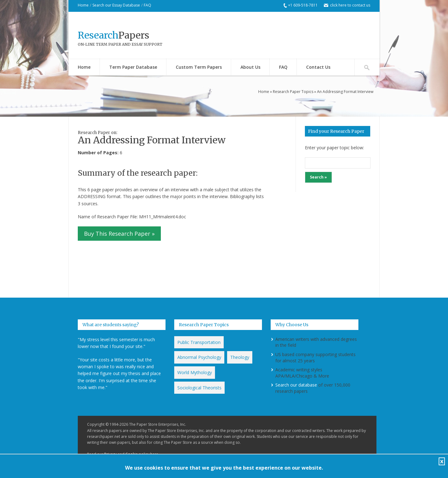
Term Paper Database (133, 67)
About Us (250, 67)
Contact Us (318, 67)
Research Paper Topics (293, 92)
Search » (318, 177)
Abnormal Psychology (199, 357)
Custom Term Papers (199, 67)
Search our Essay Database (116, 5)
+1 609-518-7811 (303, 5)
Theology (240, 357)
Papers (114, 35)
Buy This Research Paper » (119, 234)
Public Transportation (199, 342)
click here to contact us (350, 5)
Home (83, 5)
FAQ (147, 5)
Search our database (296, 385)
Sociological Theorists (199, 388)
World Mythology (195, 372)
